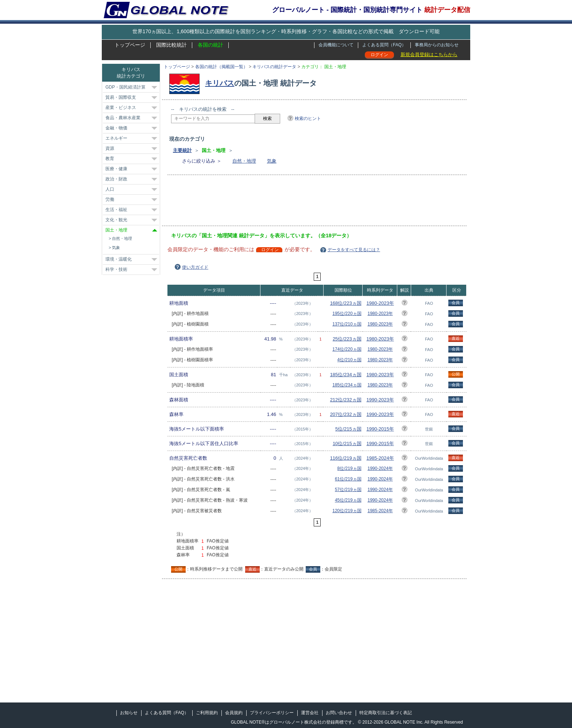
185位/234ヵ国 (346, 375)
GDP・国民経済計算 (125, 87)
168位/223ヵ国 (346, 303)
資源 (110, 148)
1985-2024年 (380, 458)
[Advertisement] (304, 203)
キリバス (220, 83)
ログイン (379, 55)
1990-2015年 (380, 429)
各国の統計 (210, 45)
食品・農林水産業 (123, 118)
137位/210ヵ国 (347, 324)
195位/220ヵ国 (347, 314)
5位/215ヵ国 (348, 429)
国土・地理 (116, 230)
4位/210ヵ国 (349, 360)
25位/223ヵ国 (347, 339)
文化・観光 (116, 220)
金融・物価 (116, 128)
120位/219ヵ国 (347, 511)
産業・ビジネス (121, 108)
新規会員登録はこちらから (429, 54)
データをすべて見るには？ (354, 250)
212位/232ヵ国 (346, 400)
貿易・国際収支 (121, 97)
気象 (272, 161)
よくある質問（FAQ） (384, 45)
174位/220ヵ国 (347, 349)
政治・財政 (116, 179)
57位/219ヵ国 (348, 490)
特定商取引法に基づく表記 (386, 713)
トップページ (130, 45)
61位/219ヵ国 (348, 479)
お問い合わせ (339, 713)
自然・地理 (244, 161)
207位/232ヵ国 (346, 414)
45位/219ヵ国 (348, 500)
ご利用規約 (207, 713)
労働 (110, 199)
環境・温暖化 (119, 259)
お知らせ (129, 713)
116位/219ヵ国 (346, 458)
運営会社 (310, 713)
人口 (110, 189)
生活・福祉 (116, 210)
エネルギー (116, 138)
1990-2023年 (380, 400)
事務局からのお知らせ (437, 45)
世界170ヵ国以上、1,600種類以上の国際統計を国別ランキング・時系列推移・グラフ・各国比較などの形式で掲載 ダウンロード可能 (286, 31)
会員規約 (234, 713)
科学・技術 (116, 269)
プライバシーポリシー (272, 713)
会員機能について (336, 45)
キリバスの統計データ (274, 67)
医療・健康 (116, 169)
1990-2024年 (380, 468)
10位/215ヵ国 (347, 443)
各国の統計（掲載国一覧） (221, 67)
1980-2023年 (380, 303)
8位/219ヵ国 (349, 468)
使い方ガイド (195, 267)
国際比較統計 (171, 45)
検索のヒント (308, 118)
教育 (110, 159)
